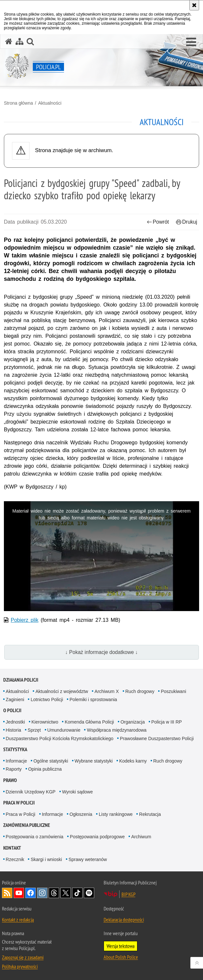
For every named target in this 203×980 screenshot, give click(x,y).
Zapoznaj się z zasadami (23, 957)
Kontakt (12, 848)
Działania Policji (21, 680)
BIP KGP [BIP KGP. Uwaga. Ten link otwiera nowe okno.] (128, 894)
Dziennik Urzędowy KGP (31, 792)
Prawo (10, 780)
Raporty (14, 769)
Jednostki (15, 722)
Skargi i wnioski (46, 859)
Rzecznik (15, 859)
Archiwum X (107, 691)
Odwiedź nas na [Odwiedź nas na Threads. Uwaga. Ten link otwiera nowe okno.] (54, 893)
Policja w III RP (167, 722)
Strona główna (19, 103)
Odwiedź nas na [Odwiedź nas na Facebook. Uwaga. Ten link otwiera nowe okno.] (31, 893)
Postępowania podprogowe (97, 837)
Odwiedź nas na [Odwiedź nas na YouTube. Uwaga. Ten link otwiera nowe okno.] (19, 893)
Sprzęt (34, 730)
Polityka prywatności (20, 966)
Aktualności (50, 103)
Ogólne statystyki (51, 761)
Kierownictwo (45, 722)
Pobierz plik (25, 620)
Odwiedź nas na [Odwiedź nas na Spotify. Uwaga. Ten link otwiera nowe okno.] (89, 893)
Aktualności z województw (62, 691)
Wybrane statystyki (94, 761)
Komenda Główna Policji (89, 722)
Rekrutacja (150, 814)
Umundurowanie (64, 730)
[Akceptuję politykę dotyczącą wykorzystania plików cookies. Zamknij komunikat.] (194, 5)
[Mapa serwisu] (19, 41)
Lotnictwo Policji (47, 699)
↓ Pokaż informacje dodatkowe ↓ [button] (102, 652)
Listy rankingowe (116, 814)
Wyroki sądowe (77, 792)
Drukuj (187, 222)
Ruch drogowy (140, 691)
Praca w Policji (19, 803)
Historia (13, 730)
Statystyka (15, 749)
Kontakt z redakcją (18, 920)
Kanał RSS (7, 893)
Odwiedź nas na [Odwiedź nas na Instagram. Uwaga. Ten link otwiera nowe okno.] (42, 893)
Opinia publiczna (45, 769)
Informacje (16, 761)
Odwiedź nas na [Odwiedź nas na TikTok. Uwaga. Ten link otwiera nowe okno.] (77, 893)
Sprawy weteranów (88, 859)
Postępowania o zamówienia (35, 837)
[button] (191, 42)
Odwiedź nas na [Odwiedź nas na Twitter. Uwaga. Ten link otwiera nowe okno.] (66, 893)
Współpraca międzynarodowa (117, 730)
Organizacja (133, 722)
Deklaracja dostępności (124, 920)
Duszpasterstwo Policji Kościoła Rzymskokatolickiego (60, 738)
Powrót (158, 222)
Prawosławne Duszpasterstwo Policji (157, 738)
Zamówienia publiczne (27, 825)
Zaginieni (15, 699)
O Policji (12, 710)
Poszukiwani (173, 691)
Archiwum (141, 837)
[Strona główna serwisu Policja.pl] (9, 41)
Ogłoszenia (81, 814)
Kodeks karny (133, 761)
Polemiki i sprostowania (93, 699)
